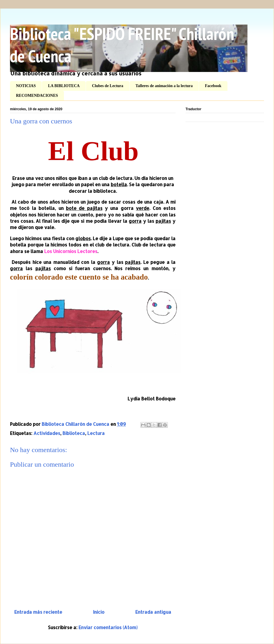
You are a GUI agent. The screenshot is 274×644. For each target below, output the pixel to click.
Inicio (99, 612)
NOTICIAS (26, 86)
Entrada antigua (153, 612)
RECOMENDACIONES (37, 96)
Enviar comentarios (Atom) (108, 627)
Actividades (47, 433)
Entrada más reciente (38, 612)
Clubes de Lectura (108, 86)
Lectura (96, 433)
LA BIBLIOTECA (64, 86)
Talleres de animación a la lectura (164, 86)
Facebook (213, 86)
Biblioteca (74, 433)
